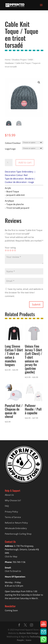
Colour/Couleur (13, 143)
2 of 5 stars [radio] (8, 250)
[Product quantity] (9, 163)
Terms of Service (13, 517)
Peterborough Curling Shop (18, 534)
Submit (36, 304)
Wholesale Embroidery (16, 528)
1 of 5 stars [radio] (6, 250)
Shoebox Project (19, 60)
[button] (39, 82)
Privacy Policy (11, 512)
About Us (9, 495)
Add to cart (25, 162)
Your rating (10, 248)
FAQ (7, 506)
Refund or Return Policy (16, 523)
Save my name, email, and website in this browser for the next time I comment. (24, 293)
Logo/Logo (10, 149)
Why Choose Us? (13, 500)
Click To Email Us (13, 571)
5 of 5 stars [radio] (15, 250)
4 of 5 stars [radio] (13, 250)
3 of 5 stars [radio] (10, 250)
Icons (29, 640)
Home (8, 60)
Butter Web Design (29, 633)
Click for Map (11, 557)
